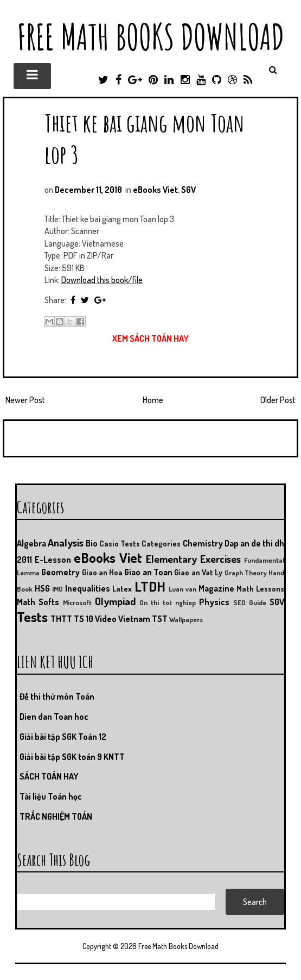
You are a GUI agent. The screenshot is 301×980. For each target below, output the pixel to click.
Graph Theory (246, 573)
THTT (61, 619)
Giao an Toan (148, 572)
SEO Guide (250, 602)
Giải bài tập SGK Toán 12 (63, 737)
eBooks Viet (155, 190)
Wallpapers (186, 619)
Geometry (60, 572)
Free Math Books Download (151, 37)
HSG (42, 588)
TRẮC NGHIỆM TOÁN (56, 816)
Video (106, 619)
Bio (92, 543)
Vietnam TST (143, 619)
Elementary (171, 559)
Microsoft (77, 602)
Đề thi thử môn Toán (57, 696)
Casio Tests (120, 543)
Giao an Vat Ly (198, 572)
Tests (32, 617)
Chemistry (203, 543)
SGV (188, 190)
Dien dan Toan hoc (54, 717)
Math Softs (38, 602)
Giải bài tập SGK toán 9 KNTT (72, 757)
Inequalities (88, 588)
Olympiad (115, 601)
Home (153, 400)
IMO (57, 589)
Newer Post (25, 400)
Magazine (216, 588)
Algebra (31, 543)
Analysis (66, 542)
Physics (214, 602)
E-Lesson (53, 560)
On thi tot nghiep (168, 602)
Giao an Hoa (103, 572)
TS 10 (84, 619)
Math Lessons (260, 588)
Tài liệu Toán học (51, 796)
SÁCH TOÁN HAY (49, 776)
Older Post (278, 400)
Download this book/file (102, 280)
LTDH (150, 586)
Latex (122, 588)
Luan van (182, 589)
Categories (161, 543)
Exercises (220, 559)
